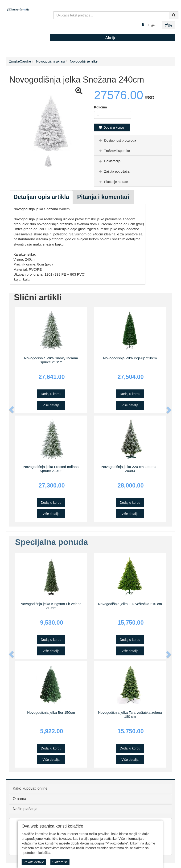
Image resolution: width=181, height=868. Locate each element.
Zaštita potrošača (113, 171)
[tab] (133, 140)
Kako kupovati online (30, 788)
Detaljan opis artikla (41, 197)
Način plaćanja (25, 809)
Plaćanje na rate (113, 182)
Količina (100, 107)
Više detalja (51, 405)
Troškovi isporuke (114, 151)
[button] (148, 25)
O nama (19, 799)
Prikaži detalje (34, 862)
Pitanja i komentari (103, 197)
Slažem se (60, 862)
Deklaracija (109, 161)
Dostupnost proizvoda (117, 140)
